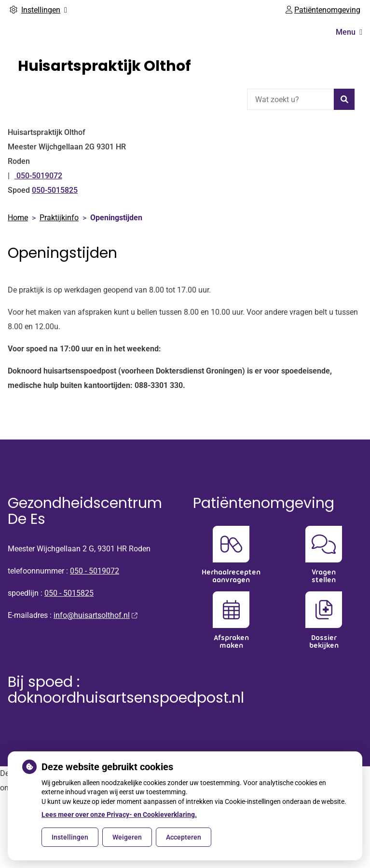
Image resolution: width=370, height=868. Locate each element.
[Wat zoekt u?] (290, 99)
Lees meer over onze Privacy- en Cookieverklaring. (119, 815)
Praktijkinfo (59, 218)
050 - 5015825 (69, 593)
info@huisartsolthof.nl (95, 615)
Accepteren (184, 837)
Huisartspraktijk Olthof (104, 66)
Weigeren (127, 837)
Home (18, 218)
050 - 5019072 (95, 571)
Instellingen (70, 837)
